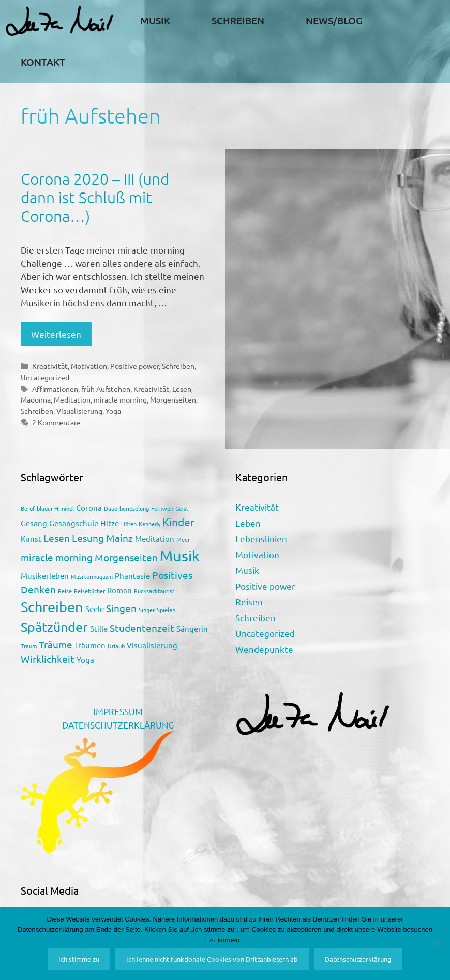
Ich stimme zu (79, 959)
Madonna (36, 399)
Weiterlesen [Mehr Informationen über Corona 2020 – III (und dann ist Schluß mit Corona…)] (56, 334)
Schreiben (238, 20)
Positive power (134, 366)
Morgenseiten (173, 399)
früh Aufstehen (106, 389)
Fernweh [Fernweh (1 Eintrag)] (162, 508)
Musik (155, 20)
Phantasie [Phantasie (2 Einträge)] (132, 576)
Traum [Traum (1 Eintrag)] (29, 646)
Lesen (182, 389)
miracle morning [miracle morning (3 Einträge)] (57, 557)
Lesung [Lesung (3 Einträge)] (88, 538)
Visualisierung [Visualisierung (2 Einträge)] (152, 645)
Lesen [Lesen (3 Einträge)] (57, 538)
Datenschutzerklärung (358, 959)
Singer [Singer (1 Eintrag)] (147, 610)
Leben (248, 523)
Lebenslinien (261, 538)
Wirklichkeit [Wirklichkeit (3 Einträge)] (48, 659)
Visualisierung (79, 411)
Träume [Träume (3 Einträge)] (56, 644)
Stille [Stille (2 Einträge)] (99, 628)
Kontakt (43, 62)
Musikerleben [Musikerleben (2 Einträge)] (45, 576)
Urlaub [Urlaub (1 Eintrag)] (116, 646)
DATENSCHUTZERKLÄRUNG (118, 725)
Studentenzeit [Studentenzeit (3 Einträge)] (142, 628)
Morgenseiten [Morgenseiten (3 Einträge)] (126, 557)
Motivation (89, 366)
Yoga (113, 411)
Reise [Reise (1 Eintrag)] (65, 591)
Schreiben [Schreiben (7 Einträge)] (52, 607)
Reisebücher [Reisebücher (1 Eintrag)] (89, 591)
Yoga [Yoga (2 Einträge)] (85, 659)
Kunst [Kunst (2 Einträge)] (31, 538)
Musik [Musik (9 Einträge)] (180, 556)
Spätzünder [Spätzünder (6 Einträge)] (54, 627)
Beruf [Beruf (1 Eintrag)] (28, 508)
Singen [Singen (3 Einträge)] (121, 608)
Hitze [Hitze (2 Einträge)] (110, 523)
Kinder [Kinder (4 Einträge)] (178, 522)
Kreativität (50, 366)
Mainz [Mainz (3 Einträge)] (119, 538)
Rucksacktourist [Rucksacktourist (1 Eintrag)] (154, 591)
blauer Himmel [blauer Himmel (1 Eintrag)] (55, 508)
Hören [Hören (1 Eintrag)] (129, 524)
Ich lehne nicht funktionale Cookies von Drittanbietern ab (212, 959)
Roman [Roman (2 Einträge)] (119, 590)
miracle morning (120, 399)
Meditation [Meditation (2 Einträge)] (155, 538)
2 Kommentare (56, 422)
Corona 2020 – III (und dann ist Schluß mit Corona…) (95, 197)
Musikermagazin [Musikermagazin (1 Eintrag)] (92, 576)
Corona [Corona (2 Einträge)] (89, 507)
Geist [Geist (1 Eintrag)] (182, 508)
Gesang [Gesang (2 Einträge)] (34, 523)
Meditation (72, 399)
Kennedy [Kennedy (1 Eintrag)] (149, 524)
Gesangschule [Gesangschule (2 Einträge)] (74, 523)
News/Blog (334, 20)
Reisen (249, 602)
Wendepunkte (264, 649)
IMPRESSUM (118, 711)
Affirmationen (55, 389)
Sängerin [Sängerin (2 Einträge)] (192, 628)
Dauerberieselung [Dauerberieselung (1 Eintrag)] (126, 508)
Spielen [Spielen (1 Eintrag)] (166, 610)
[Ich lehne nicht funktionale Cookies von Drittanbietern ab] (437, 943)
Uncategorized (45, 377)
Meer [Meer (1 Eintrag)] (183, 539)
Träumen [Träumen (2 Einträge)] (90, 645)
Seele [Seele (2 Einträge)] (95, 609)
